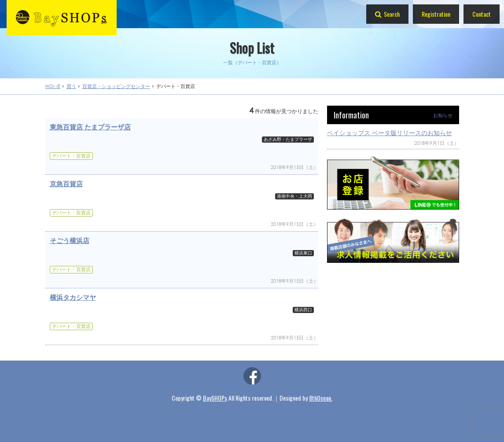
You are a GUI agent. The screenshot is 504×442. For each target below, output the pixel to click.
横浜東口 (303, 253)
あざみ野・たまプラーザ (288, 140)
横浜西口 (303, 310)
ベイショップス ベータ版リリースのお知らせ (390, 133)
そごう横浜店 (70, 240)
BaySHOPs (215, 398)
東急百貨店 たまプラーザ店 (90, 127)
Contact (482, 14)
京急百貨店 (66, 184)
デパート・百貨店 (71, 156)
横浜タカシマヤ (73, 297)
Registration (436, 14)
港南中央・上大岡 (294, 196)
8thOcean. (321, 398)
